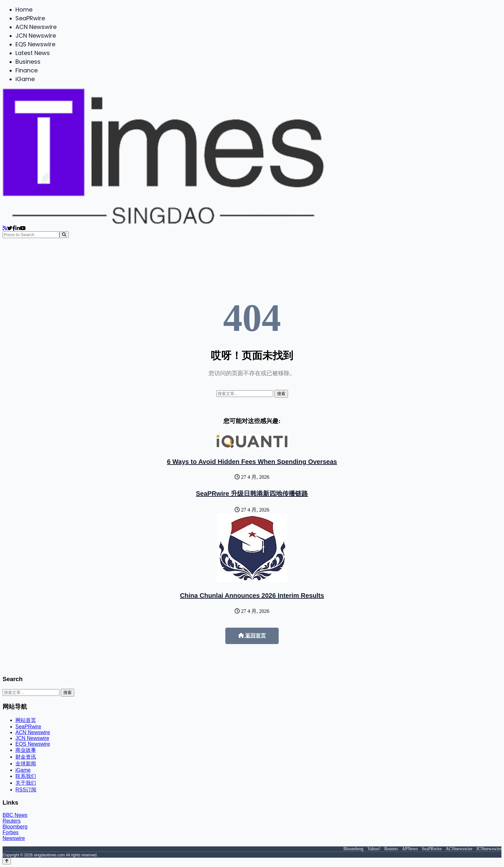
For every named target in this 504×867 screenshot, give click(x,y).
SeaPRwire (30, 18)
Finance (27, 70)
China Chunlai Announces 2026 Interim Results (252, 595)
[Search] (64, 235)
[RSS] (5, 228)
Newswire (14, 838)
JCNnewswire (489, 849)
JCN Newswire (36, 36)
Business (28, 62)
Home (24, 9)
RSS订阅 (26, 790)
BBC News (15, 815)
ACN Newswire (36, 27)
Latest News (33, 53)
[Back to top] (7, 861)
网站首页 (26, 720)
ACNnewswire (459, 849)
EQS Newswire (35, 44)
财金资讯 (26, 757)
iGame (25, 79)
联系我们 (26, 776)
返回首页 (252, 636)
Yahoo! (374, 849)
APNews (410, 849)
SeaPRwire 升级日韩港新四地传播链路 (252, 493)
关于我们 (26, 783)
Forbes (11, 832)
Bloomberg (15, 827)
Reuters (12, 821)
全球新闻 (26, 764)
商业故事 (26, 750)
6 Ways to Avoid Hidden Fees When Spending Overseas (252, 462)
